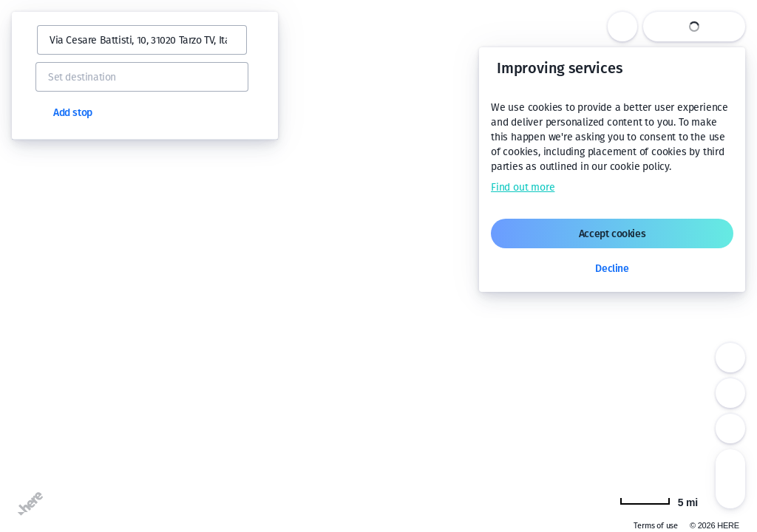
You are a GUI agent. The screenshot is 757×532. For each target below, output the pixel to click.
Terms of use (656, 526)
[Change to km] (659, 501)
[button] (31, 40)
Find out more (523, 187)
